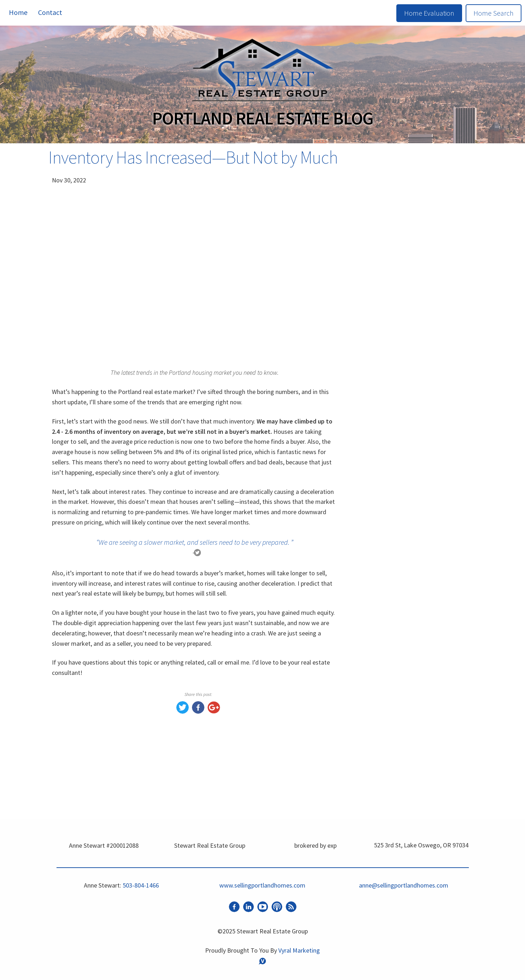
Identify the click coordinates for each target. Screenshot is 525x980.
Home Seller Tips (390, 795)
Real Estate (382, 765)
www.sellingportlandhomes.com (400, 696)
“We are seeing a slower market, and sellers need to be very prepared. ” (195, 542)
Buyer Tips (381, 780)
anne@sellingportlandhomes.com (404, 885)
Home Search (494, 13)
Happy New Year (389, 810)
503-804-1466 (141, 885)
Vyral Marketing (299, 950)
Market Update (387, 750)
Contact (50, 12)
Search (452, 179)
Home (18, 12)
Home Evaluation (429, 13)
